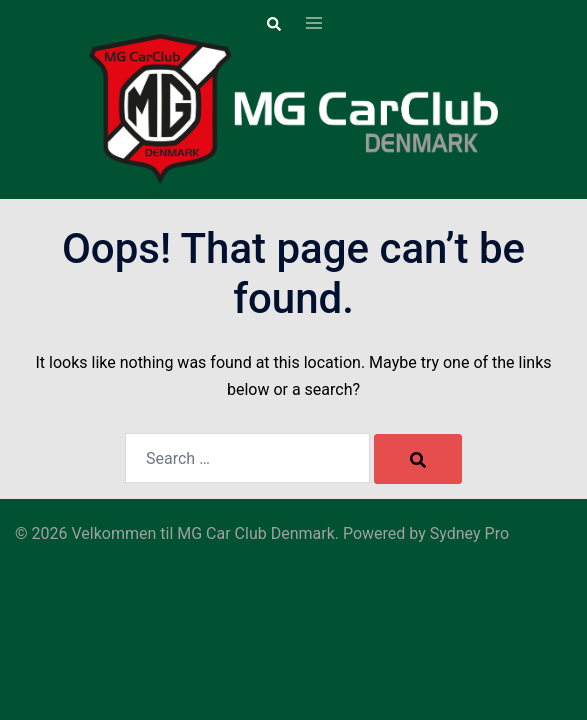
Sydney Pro (469, 533)
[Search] (418, 459)
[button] (273, 24)
